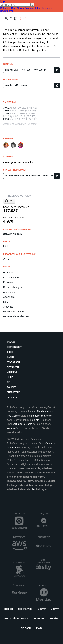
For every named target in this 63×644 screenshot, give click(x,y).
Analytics (8, 307)
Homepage (9, 272)
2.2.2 (6, 116)
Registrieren (7, 11)
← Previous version (17, 196)
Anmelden (48, 8)
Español (54, 619)
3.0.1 (6, 108)
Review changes (12, 287)
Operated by (20, 515)
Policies (12, 387)
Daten (10, 357)
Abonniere (9, 297)
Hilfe (10, 377)
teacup (10, 18)
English (8, 609)
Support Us (13, 392)
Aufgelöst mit (45, 537)
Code (10, 352)
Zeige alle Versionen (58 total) (20, 124)
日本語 (39, 628)
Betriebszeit (14, 347)
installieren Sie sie (41, 416)
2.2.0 (6, 119)
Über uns (12, 372)
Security (12, 397)
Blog (14, 8)
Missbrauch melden (14, 311)
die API (36, 420)
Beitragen (13, 367)
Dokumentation (33, 8)
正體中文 (55, 609)
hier (33, 489)
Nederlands (25, 609)
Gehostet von (20, 537)
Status (11, 342)
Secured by (45, 586)
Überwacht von (20, 562)
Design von (45, 514)
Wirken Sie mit (15, 428)
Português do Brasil (16, 619)
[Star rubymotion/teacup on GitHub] (9, 201)
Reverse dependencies (16, 316)
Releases (5, 8)
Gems (20, 8)
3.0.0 (6, 110)
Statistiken (13, 362)
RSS (6, 302)
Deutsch (26, 628)
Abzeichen (9, 292)
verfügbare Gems (22, 424)
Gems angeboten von (44, 561)
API (9, 382)
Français (39, 619)
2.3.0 (6, 113)
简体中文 (42, 609)
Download (9, 282)
